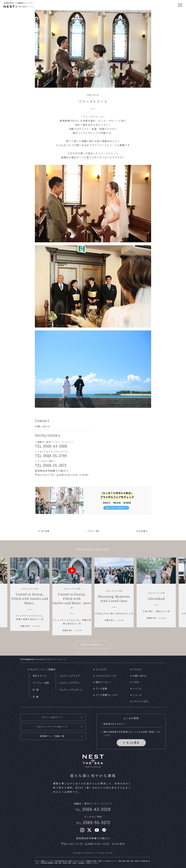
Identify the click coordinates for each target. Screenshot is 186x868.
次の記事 (45, 531)
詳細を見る (25, 626)
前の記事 (141, 531)
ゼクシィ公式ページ (52, 717)
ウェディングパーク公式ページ (52, 726)
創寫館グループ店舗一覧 (52, 736)
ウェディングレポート (92, 644)
